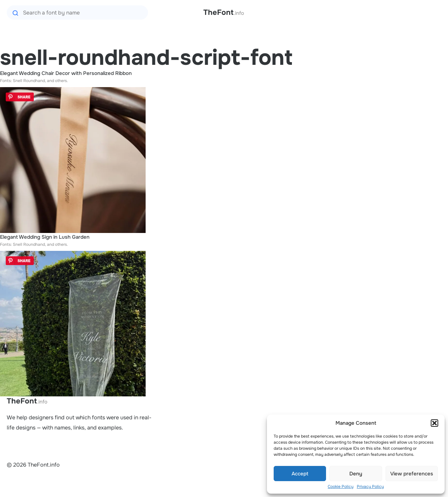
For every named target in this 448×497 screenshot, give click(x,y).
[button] (434, 423)
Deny (356, 474)
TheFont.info (27, 401)
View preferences (412, 474)
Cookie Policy (341, 487)
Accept (300, 474)
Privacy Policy (370, 487)
